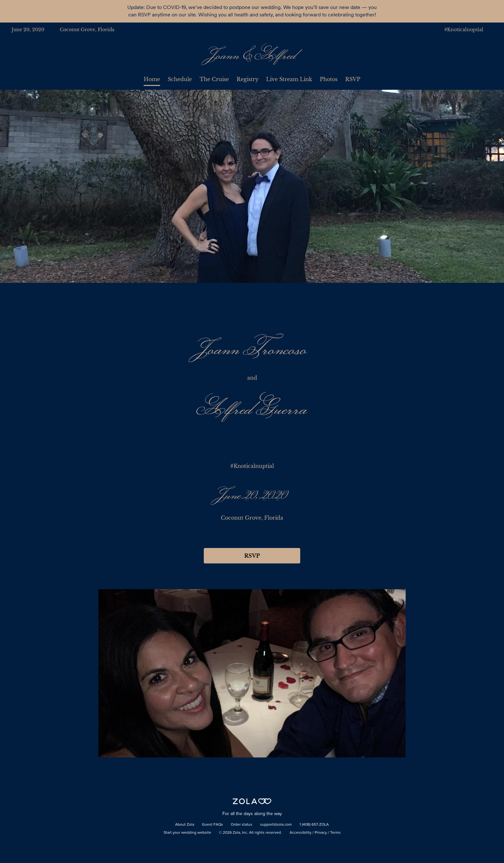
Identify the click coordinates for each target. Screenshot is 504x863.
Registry (248, 79)
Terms (335, 833)
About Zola (185, 825)
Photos (329, 79)
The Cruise (214, 79)
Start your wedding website (187, 833)
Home (152, 79)
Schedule (180, 79)
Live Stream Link (289, 79)
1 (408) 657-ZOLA (314, 825)
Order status (242, 825)
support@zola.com (276, 825)
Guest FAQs (212, 825)
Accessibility (301, 833)
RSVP (353, 79)
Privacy (321, 833)
